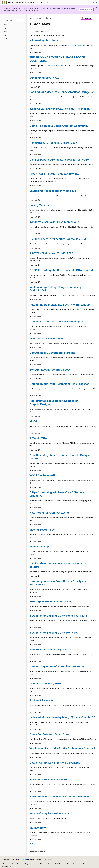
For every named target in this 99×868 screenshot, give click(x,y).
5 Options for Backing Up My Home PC (54, 633)
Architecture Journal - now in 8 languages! (56, 322)
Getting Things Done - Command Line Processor (60, 384)
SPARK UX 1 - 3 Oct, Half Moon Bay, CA (54, 174)
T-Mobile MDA (38, 438)
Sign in (95, 3)
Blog (26, 864)
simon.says (49, 18)
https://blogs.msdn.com (55, 66)
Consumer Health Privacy (56, 864)
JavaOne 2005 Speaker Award (48, 780)
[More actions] (94, 18)
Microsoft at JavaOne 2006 (46, 339)
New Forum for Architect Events (50, 513)
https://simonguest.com (76, 45)
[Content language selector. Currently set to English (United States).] (11, 859)
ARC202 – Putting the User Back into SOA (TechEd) (62, 270)
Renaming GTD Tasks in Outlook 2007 (53, 143)
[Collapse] (24, 17)
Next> (32, 844)
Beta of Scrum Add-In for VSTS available (55, 763)
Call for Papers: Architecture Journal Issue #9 (58, 239)
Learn (32, 18)
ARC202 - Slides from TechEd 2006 (51, 253)
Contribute (35, 864)
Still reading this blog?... (45, 40)
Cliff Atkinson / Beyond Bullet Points (52, 353)
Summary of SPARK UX (44, 78)
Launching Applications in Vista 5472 (53, 191)
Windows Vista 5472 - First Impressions (54, 222)
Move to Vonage (40, 547)
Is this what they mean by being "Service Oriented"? (62, 717)
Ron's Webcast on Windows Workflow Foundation (61, 797)
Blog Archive (39, 18)
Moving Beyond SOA (43, 530)
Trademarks (81, 864)
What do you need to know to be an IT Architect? (60, 109)
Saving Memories (40, 205)
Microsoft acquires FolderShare (49, 813)
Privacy (42, 864)
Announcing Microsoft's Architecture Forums (58, 666)
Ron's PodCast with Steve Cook (49, 734)
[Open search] (90, 3)
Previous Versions (17, 864)
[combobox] (13, 21)
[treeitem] (13, 25)
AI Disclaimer (6, 864)
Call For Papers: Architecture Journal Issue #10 (59, 160)
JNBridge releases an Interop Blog (51, 601)
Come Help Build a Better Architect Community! (59, 126)
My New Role (38, 828)
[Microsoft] (4, 3)
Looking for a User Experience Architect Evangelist (62, 92)
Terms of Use (71, 864)
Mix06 (33, 421)
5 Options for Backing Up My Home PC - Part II (59, 616)
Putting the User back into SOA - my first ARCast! (61, 305)
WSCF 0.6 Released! (42, 475)
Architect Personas (42, 700)
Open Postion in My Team (46, 683)
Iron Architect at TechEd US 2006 (50, 370)
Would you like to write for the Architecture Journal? (62, 748)
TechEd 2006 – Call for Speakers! (50, 650)
